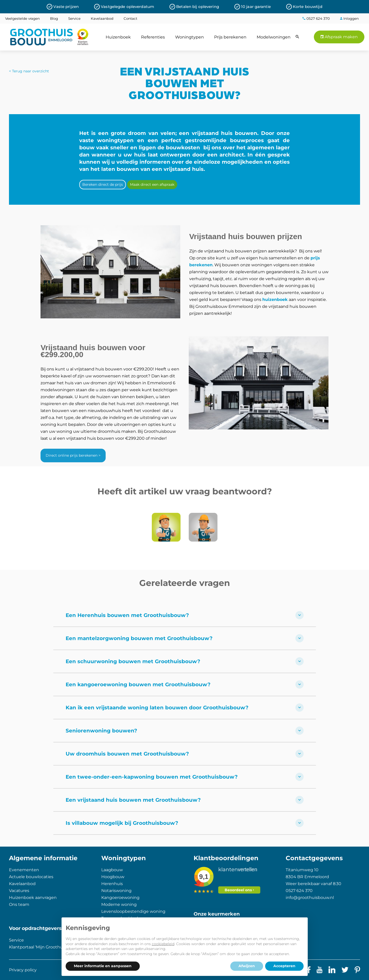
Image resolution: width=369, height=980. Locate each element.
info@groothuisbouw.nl (310, 898)
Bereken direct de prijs (103, 184)
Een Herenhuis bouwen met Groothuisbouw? (185, 615)
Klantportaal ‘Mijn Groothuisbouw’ (44, 947)
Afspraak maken (339, 37)
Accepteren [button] (284, 966)
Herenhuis (112, 884)
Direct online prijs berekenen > (73, 455)
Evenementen (24, 870)
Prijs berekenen (230, 37)
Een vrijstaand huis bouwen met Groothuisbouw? (185, 800)
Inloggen (349, 18)
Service (74, 18)
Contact (130, 18)
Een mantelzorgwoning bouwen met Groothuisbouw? (185, 638)
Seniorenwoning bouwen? (185, 731)
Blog (54, 18)
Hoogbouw (113, 877)
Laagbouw (112, 870)
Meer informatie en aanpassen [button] (103, 966)
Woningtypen (190, 37)
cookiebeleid (163, 944)
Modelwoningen (274, 37)
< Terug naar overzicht (29, 71)
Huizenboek (118, 37)
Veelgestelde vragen (22, 18)
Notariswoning (116, 891)
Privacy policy (23, 970)
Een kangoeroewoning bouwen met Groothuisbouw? (185, 684)
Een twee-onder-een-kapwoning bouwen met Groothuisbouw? (185, 777)
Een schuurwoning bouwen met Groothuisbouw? (185, 661)
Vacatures (19, 891)
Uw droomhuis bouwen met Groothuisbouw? (185, 754)
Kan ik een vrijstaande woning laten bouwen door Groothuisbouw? (185, 708)
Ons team (19, 904)
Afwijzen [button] (247, 966)
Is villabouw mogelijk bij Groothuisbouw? (185, 823)
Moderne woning (119, 904)
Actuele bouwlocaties (31, 877)
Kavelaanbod (102, 18)
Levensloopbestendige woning (133, 911)
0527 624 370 (316, 18)
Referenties (153, 37)
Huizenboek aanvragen (33, 898)
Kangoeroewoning (120, 898)
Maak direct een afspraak (152, 184)
